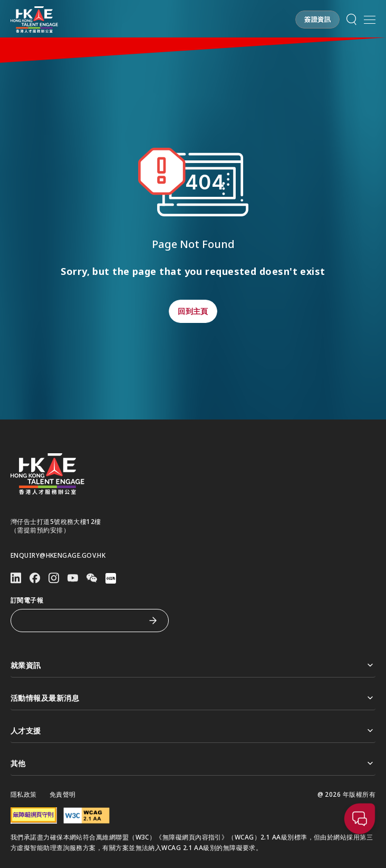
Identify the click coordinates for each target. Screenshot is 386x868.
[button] (317, 20)
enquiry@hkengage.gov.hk (58, 556)
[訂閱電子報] (82, 621)
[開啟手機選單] (370, 20)
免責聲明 (63, 795)
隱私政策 (24, 795)
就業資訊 (193, 665)
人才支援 (193, 731)
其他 (193, 763)
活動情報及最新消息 (193, 698)
